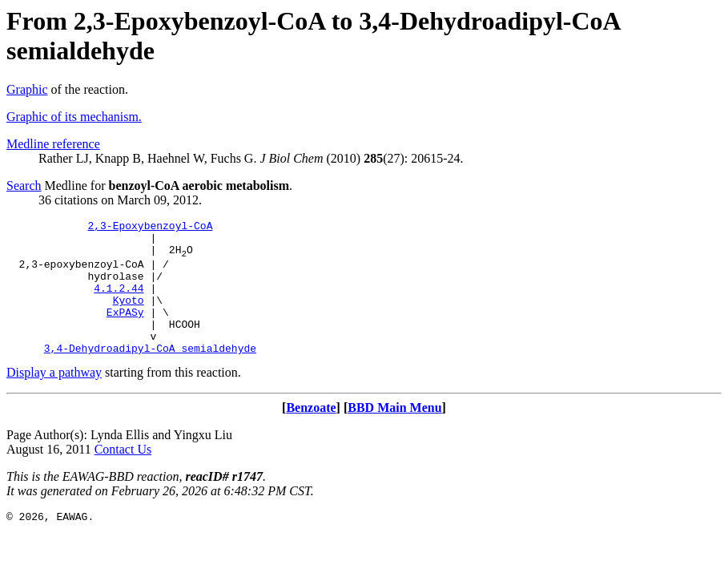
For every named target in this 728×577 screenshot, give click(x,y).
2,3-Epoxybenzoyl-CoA (150, 228)
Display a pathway (54, 399)
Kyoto (129, 317)
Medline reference (53, 144)
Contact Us (123, 476)
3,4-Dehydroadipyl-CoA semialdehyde (150, 374)
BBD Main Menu (394, 434)
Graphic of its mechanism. (74, 117)
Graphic (27, 89)
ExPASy (125, 331)
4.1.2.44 (119, 302)
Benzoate (311, 434)
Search (24, 186)
